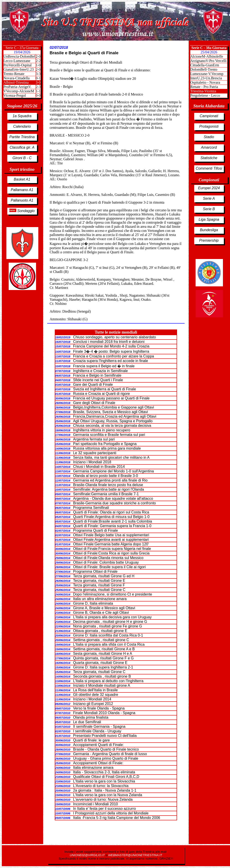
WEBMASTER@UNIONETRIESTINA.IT (135, 855)
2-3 (38, 87)
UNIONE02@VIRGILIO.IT (88, 855)
